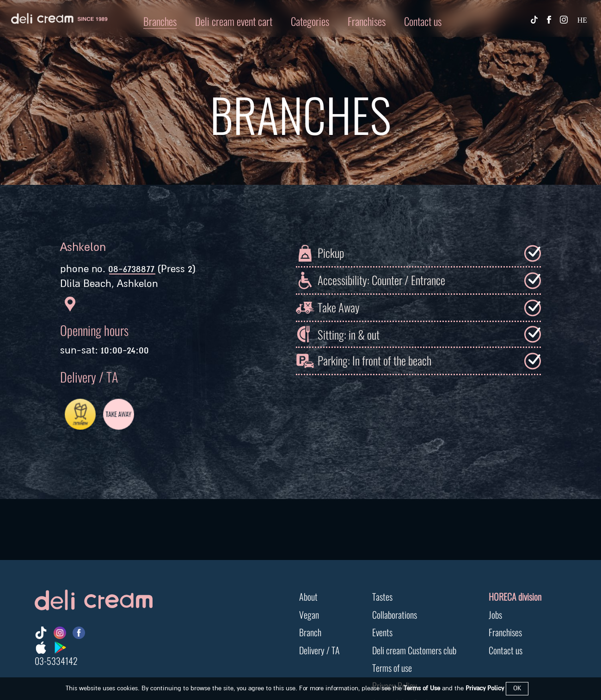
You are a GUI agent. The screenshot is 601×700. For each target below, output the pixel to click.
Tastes (382, 596)
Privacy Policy (485, 688)
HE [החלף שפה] (582, 20)
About (308, 596)
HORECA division (515, 596)
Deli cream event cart (234, 20)
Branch (310, 631)
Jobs (495, 614)
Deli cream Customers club (414, 649)
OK (517, 688)
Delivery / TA (319, 649)
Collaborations (395, 614)
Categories (310, 20)
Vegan (309, 614)
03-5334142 (56, 660)
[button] (300, 21)
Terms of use (392, 667)
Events (382, 631)
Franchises (367, 20)
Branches (160, 20)
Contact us (423, 20)
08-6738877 (131, 269)
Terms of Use (422, 688)
